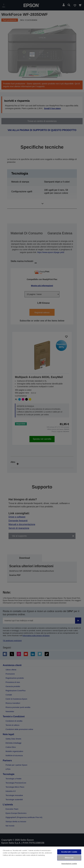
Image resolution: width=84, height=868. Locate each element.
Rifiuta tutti (69, 858)
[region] (42, 857)
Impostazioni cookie (69, 864)
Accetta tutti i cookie (69, 852)
